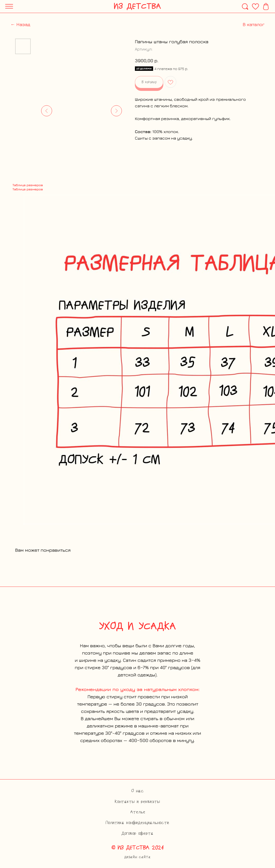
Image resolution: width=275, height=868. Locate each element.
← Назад (20, 24)
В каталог (254, 24)
